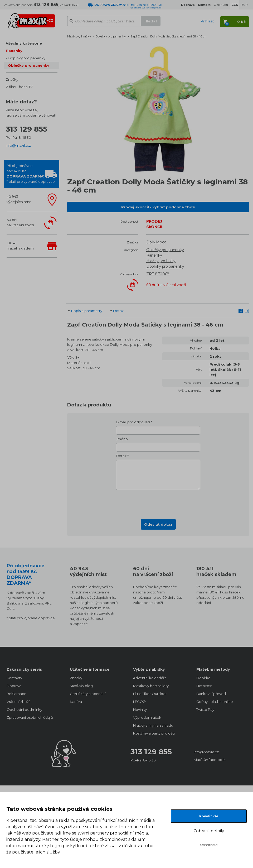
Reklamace (16, 694)
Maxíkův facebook (210, 760)
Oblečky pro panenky (29, 65)
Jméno (122, 439)
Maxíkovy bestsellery (151, 686)
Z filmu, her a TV (19, 87)
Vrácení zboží (18, 702)
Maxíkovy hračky (79, 36)
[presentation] (158, 503)
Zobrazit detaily (209, 831)
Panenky (14, 51)
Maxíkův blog (81, 686)
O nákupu (221, 5)
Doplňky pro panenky (27, 58)
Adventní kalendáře (150, 678)
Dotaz (118, 311)
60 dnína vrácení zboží (20, 222)
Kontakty (14, 678)
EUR (245, 5)
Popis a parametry (87, 311)
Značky (12, 79)
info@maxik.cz (18, 145)
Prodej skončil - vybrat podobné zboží (158, 207)
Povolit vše (209, 816)
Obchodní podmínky (24, 709)
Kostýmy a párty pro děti (154, 733)
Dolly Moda (156, 242)
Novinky (140, 709)
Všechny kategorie (24, 43)
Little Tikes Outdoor (150, 694)
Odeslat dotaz (158, 524)
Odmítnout (209, 845)
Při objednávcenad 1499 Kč (31, 174)
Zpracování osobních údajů (30, 717)
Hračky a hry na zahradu (153, 725)
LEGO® (139, 702)
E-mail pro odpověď (133, 422)
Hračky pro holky (161, 261)
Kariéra (76, 702)
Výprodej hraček (147, 717)
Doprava (14, 686)
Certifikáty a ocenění (88, 694)
